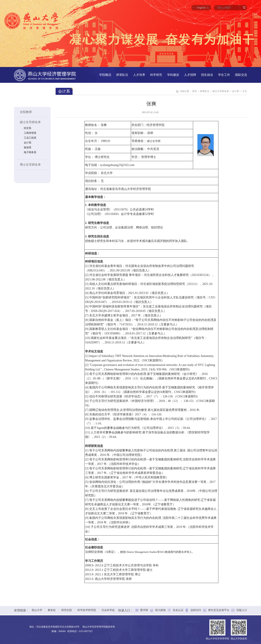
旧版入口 (242, 608)
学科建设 (173, 75)
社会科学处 (108, 608)
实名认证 (178, 608)
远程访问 (196, 608)
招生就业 (207, 75)
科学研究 (156, 75)
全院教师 (26, 112)
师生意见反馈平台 (219, 608)
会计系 (28, 143)
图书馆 (144, 608)
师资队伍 (122, 75)
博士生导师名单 (30, 165)
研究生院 (67, 608)
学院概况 (105, 75)
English (201, 8)
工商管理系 (30, 133)
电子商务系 (30, 152)
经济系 (28, 128)
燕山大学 (37, 608)
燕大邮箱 (160, 608)
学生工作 (224, 75)
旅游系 (28, 147)
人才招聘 (190, 75)
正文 (245, 91)
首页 (194, 91)
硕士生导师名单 (30, 122)
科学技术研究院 (87, 608)
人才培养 (139, 75)
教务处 (52, 608)
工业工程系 (30, 138)
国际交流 (241, 75)
